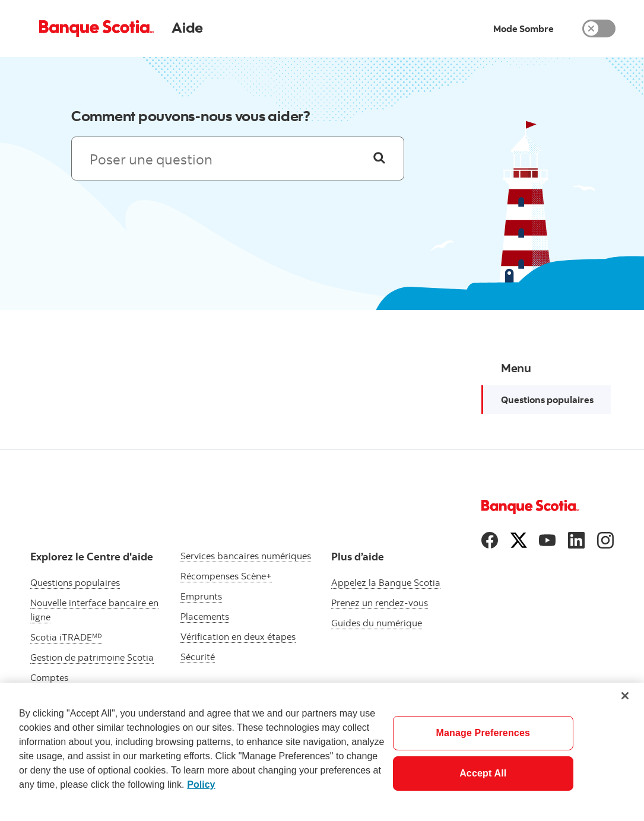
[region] (322, 752)
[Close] (625, 696)
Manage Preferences (483, 733)
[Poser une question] (379, 159)
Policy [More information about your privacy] (201, 784)
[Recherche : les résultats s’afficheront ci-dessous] (238, 159)
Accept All (483, 773)
